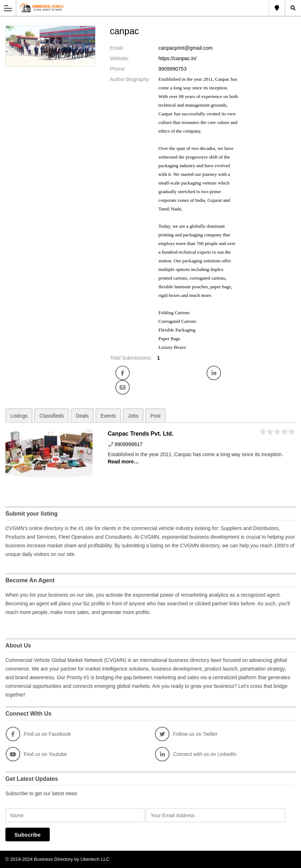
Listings (19, 416)
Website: (120, 58)
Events (108, 416)
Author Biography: (130, 79)
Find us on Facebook (38, 734)
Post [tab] (155, 416)
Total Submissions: (131, 358)
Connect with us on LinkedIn (196, 754)
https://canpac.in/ (178, 58)
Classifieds (52, 416)
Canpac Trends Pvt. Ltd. (141, 434)
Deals (82, 416)
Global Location (277, 8)
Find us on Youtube (36, 754)
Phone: (118, 69)
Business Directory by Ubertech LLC (72, 859)
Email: (117, 48)
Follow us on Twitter (186, 734)
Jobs (133, 416)
